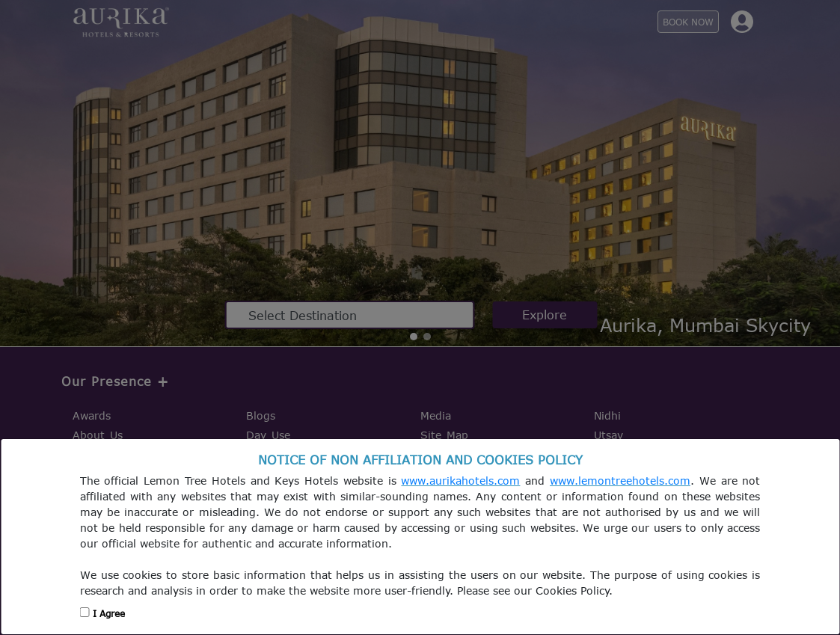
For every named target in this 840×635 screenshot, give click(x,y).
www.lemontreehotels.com (620, 481)
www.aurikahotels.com (460, 481)
